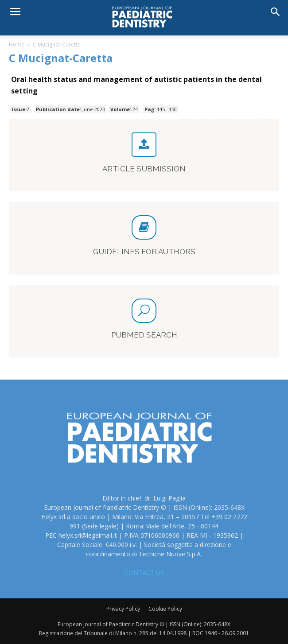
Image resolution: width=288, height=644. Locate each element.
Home (17, 45)
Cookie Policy (165, 609)
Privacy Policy (123, 609)
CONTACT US (144, 572)
